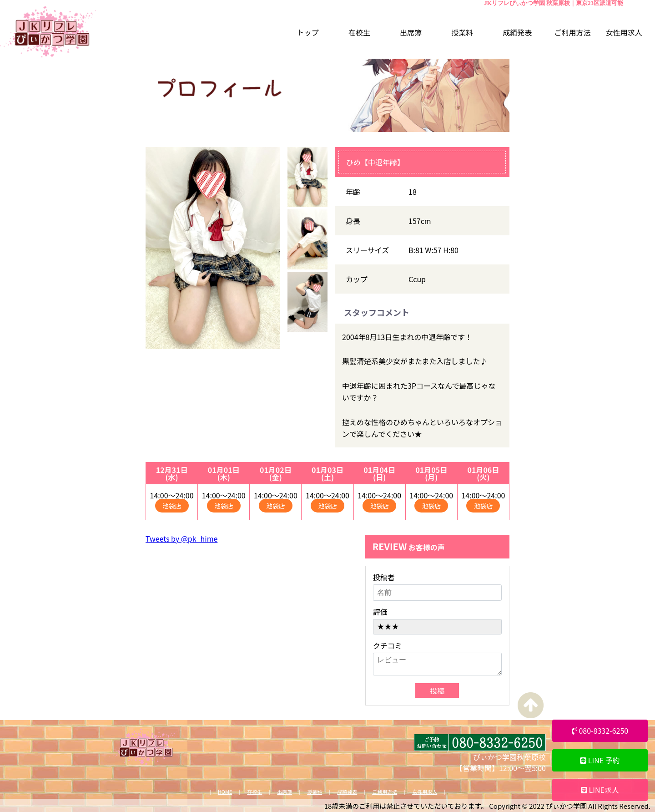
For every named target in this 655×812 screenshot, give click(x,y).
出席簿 (285, 792)
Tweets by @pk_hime (181, 538)
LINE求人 (600, 790)
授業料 (315, 792)
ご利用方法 (385, 792)
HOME (225, 792)
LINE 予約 (600, 760)
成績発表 (347, 792)
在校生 (254, 792)
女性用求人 (425, 792)
